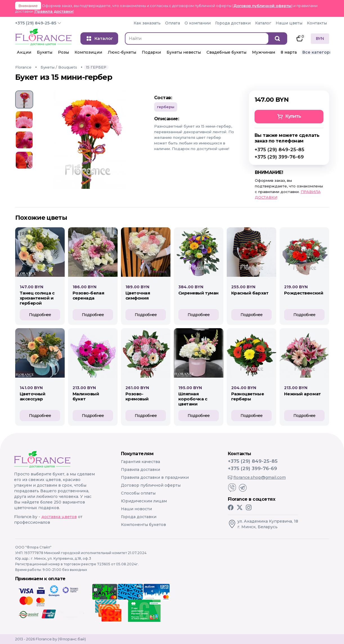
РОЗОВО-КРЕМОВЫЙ (137, 396)
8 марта (289, 52)
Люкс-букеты (122, 52)
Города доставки (233, 23)
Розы (63, 52)
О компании (198, 23)
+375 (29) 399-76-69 (279, 157)
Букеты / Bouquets (59, 67)
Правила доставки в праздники (155, 477)
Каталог (263, 23)
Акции (24, 52)
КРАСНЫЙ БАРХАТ (250, 293)
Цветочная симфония (138, 295)
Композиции (88, 52)
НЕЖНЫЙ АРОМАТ (303, 394)
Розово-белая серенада (88, 295)
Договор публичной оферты (262, 6)
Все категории (319, 52)
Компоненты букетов (143, 525)
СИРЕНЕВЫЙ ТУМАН (198, 293)
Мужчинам (264, 52)
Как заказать (147, 23)
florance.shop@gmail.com (257, 477)
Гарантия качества (140, 462)
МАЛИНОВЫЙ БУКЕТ (86, 396)
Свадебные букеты (226, 52)
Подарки (151, 52)
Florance (23, 67)
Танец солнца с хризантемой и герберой (37, 298)
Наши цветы (289, 23)
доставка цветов (59, 517)
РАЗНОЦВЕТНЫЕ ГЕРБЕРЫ (248, 396)
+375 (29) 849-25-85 (36, 23)
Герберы (166, 107)
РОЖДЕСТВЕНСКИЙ (304, 293)
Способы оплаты (138, 493)
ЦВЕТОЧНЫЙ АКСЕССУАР (33, 396)
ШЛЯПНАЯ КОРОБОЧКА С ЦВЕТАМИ (193, 399)
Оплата (173, 23)
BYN (320, 38)
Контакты (317, 23)
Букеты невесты (184, 52)
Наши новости (136, 509)
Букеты (45, 52)
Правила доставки (54, 11)
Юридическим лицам (144, 501)
